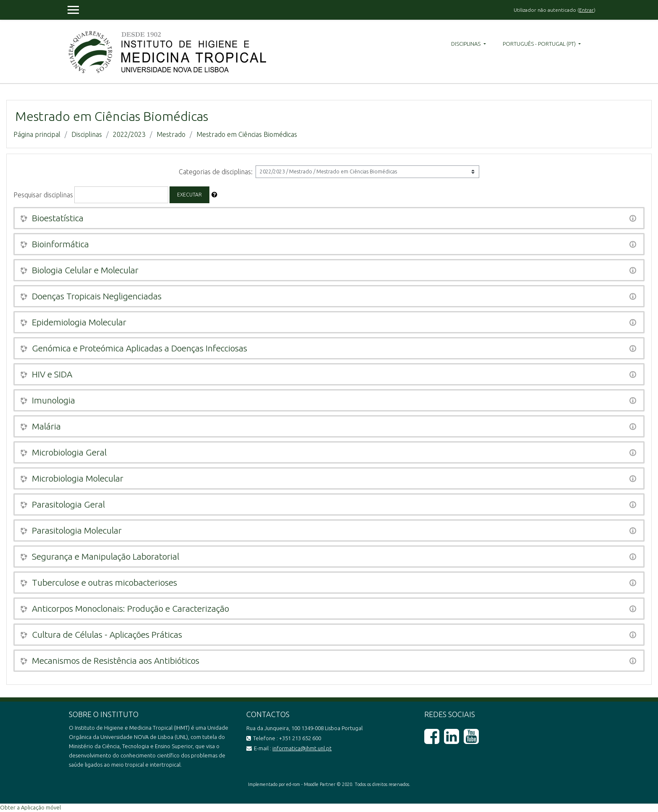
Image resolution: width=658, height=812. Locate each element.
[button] (214, 195)
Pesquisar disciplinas (43, 195)
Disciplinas (466, 44)
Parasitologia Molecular (77, 530)
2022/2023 (129, 134)
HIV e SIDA (52, 374)
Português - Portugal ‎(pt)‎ (540, 44)
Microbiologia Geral (69, 452)
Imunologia (54, 400)
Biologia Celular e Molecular (85, 270)
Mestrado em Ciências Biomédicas (247, 134)
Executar (189, 195)
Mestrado (171, 134)
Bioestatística (58, 218)
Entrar (586, 10)
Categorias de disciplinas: (216, 172)
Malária (46, 426)
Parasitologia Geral (68, 504)
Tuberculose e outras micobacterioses (104, 582)
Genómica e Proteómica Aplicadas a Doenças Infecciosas (140, 348)
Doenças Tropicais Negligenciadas (97, 296)
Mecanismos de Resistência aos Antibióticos (116, 660)
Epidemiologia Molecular (79, 322)
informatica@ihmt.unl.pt (302, 748)
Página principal (37, 134)
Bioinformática (60, 244)
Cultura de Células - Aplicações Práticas (107, 634)
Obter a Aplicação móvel (30, 807)
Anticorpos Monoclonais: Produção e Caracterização (131, 608)
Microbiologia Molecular (78, 478)
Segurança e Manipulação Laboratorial (106, 556)
